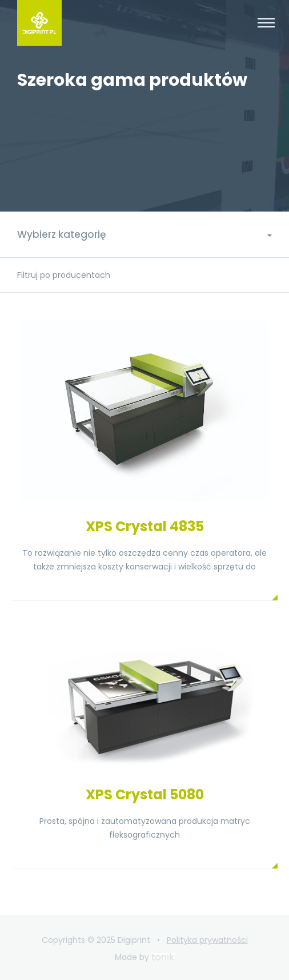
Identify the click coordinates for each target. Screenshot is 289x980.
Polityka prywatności (207, 940)
